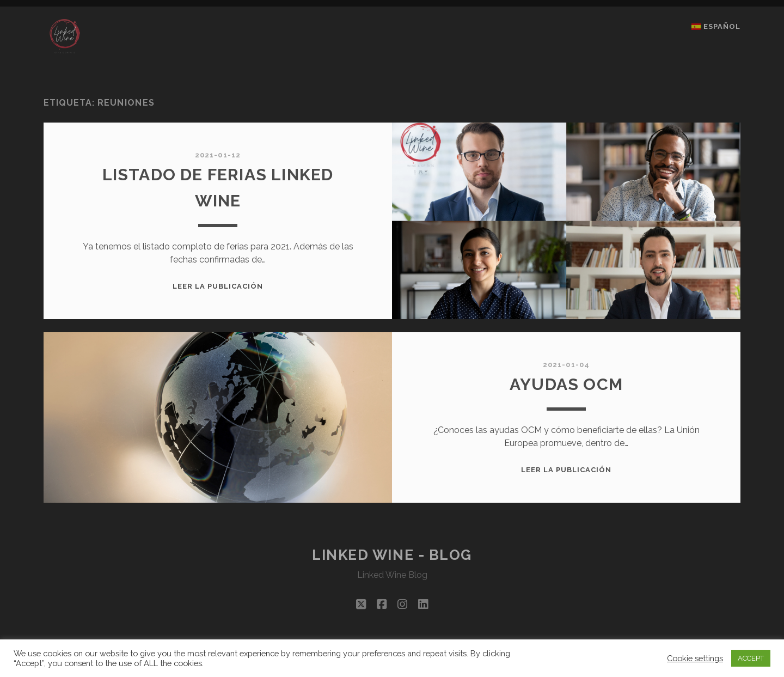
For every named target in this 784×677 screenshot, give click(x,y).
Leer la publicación (218, 286)
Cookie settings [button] (695, 658)
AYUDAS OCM (566, 384)
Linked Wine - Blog (392, 555)
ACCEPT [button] (751, 658)
